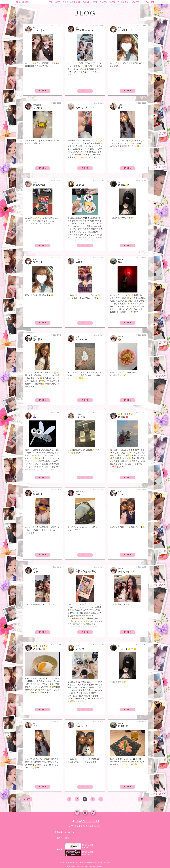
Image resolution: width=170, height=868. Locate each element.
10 (101, 799)
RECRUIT (114, 2)
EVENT (86, 2)
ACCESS (135, 2)
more (43, 91)
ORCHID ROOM (22, 2)
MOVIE (94, 2)
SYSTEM (104, 2)
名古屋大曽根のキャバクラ (69, 863)
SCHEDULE (75, 2)
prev (27, 799)
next (144, 799)
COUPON (125, 2)
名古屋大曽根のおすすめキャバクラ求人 (96, 863)
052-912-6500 (87, 821)
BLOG (65, 2)
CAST (58, 2)
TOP (51, 2)
